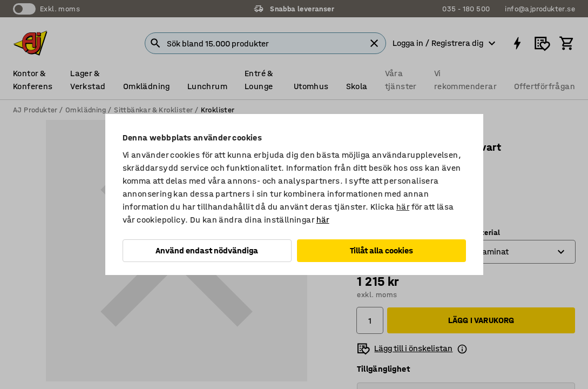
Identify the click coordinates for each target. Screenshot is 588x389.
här (403, 207)
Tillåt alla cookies (381, 250)
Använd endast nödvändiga (207, 250)
